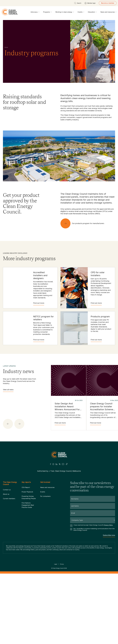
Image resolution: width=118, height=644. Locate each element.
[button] (8, 424)
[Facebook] (51, 464)
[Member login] (90, 3)
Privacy (62, 564)
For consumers (45, 496)
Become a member (108, 3)
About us (6, 494)
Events (81, 12)
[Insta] (53, 464)
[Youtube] (63, 464)
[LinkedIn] (57, 464)
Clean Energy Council (58, 568)
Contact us (7, 490)
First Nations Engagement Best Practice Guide (28, 505)
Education (92, 12)
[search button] (78, 3)
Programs (47, 12)
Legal (56, 564)
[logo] (10, 12)
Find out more (39, 304)
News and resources (109, 12)
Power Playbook (27, 492)
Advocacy (35, 12)
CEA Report (26, 487)
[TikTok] (67, 464)
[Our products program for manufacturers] (84, 223)
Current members (9, 499)
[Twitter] (60, 464)
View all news (8, 390)
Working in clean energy (65, 12)
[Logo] (59, 455)
